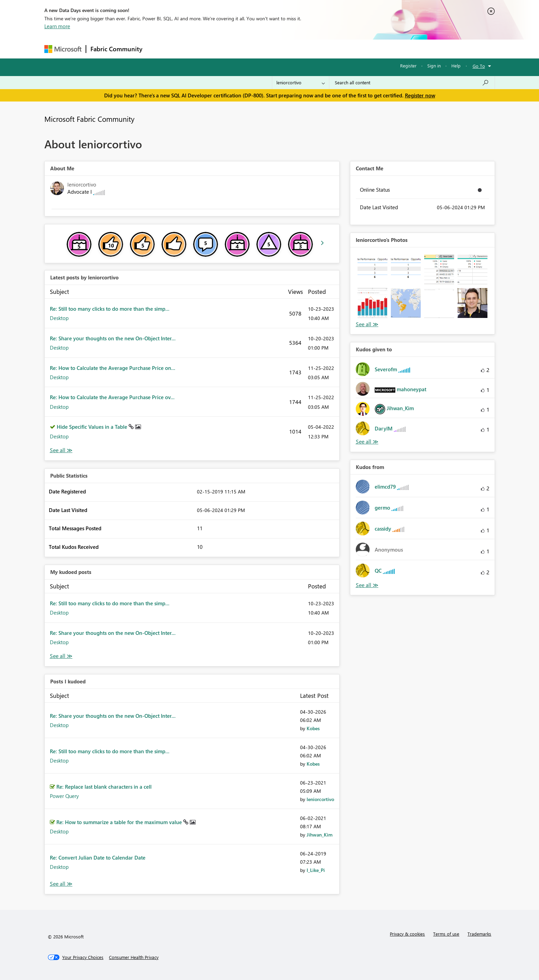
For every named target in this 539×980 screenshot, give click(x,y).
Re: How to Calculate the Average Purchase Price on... (113, 368)
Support (333, 49)
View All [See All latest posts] (61, 450)
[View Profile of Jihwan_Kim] (320, 835)
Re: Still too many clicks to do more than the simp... (110, 309)
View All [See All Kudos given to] (367, 442)
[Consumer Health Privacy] (134, 957)
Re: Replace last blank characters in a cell (104, 787)
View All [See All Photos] (367, 324)
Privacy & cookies (407, 934)
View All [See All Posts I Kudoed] (61, 884)
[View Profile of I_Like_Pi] (316, 870)
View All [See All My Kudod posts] (61, 656)
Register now (420, 95)
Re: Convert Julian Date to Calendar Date (98, 857)
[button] (372, 270)
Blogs (278, 49)
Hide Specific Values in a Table (93, 427)
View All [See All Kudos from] (367, 585)
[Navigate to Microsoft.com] (63, 49)
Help (456, 66)
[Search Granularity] (301, 83)
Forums (158, 49)
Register (408, 66)
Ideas (216, 49)
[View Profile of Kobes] (313, 728)
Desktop (59, 318)
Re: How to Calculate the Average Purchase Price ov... (112, 397)
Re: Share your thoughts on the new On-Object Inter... (113, 338)
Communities (247, 49)
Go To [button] (479, 66)
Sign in (434, 66)
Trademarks (479, 934)
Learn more (57, 26)
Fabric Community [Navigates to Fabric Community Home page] (116, 49)
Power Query (64, 796)
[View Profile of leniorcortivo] (320, 799)
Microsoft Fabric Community (89, 119)
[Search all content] (412, 83)
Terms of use (446, 934)
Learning (304, 49)
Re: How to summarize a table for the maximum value (120, 822)
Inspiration (188, 49)
